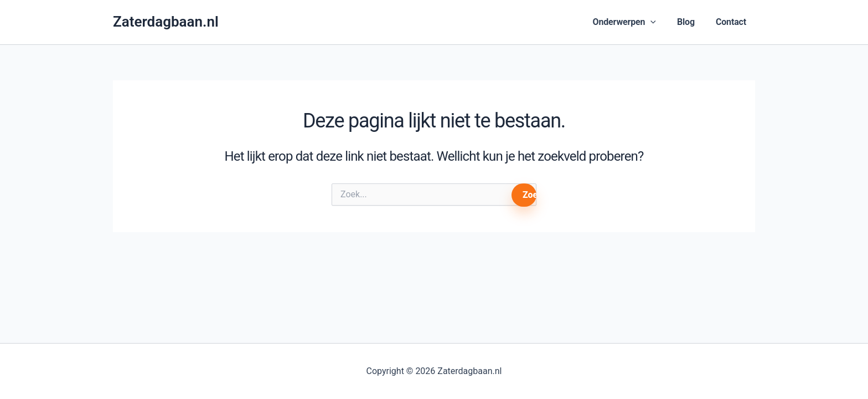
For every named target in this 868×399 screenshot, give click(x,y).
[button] (650, 22)
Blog (686, 22)
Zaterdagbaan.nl (166, 22)
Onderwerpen (624, 22)
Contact (731, 22)
